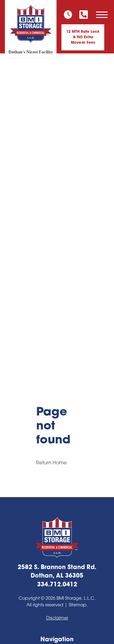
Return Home (51, 463)
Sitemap (78, 605)
